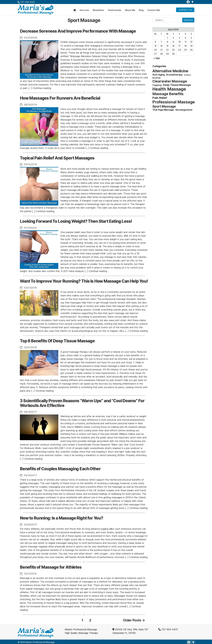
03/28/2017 (30, 524)
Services (84, 10)
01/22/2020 (30, 38)
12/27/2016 (30, 573)
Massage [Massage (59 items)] (177, 89)
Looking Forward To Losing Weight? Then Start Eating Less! (76, 221)
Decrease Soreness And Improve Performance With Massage (78, 31)
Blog (141, 10)
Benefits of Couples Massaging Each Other (60, 468)
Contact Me (154, 10)
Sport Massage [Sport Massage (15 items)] (164, 106)
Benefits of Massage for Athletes (51, 566)
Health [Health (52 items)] (159, 89)
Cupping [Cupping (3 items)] (157, 85)
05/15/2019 (30, 164)
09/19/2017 (30, 411)
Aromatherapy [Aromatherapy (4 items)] (174, 75)
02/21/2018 (30, 347)
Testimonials (114, 10)
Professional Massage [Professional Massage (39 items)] (174, 102)
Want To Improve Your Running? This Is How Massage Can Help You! (84, 281)
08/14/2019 (30, 104)
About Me (130, 10)
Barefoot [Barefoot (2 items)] (156, 78)
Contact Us (185, 10)
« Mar (157, 58)
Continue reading (42, 88)
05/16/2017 (30, 475)
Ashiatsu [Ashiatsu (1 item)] (187, 75)
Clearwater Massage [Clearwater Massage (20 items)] (170, 81)
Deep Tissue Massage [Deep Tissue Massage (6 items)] (177, 85)
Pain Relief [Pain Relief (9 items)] (160, 98)
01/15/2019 (30, 227)
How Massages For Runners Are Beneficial (60, 98)
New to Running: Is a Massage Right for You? (61, 517)
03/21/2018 (30, 287)
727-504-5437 (26, 2)
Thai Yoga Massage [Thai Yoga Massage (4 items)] (163, 110)
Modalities (98, 10)
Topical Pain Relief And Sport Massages (57, 158)
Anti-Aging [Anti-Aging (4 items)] (159, 75)
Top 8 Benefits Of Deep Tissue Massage (57, 340)
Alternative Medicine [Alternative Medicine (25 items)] (170, 71)
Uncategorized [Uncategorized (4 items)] (184, 110)
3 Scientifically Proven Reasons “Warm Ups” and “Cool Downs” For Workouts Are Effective (82, 403)
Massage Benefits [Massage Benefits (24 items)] (168, 94)
